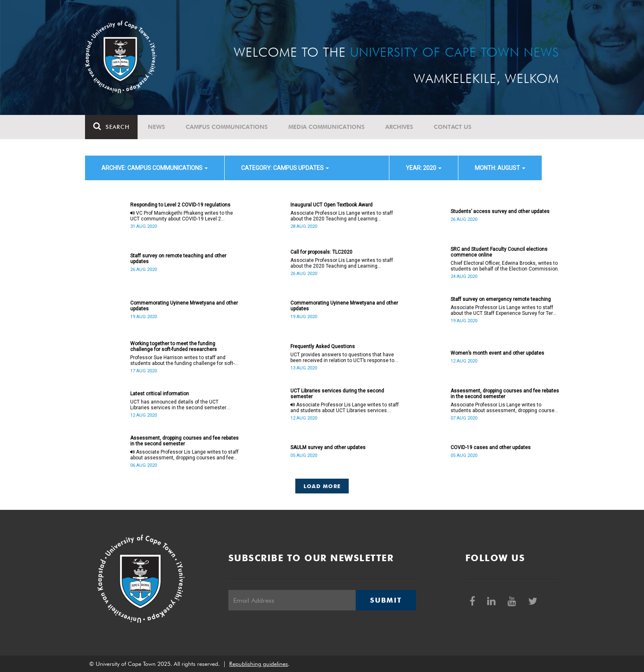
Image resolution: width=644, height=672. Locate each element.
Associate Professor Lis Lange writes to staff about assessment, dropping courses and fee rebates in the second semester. (184, 455)
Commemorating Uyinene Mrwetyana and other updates (184, 306)
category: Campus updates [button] (285, 168)
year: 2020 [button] (424, 168)
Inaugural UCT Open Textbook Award (331, 205)
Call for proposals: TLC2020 (321, 252)
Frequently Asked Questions (323, 346)
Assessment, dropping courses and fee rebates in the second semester (505, 394)
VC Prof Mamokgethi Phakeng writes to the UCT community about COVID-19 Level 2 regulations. (182, 216)
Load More (322, 486)
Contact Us (453, 127)
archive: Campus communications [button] (155, 168)
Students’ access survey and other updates (500, 211)
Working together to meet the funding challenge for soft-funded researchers (174, 346)
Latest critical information (160, 394)
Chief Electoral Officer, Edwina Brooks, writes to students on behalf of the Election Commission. (505, 266)
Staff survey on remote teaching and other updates (178, 259)
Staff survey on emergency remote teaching (501, 299)
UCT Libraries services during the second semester (337, 394)
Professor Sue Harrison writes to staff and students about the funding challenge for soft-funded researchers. (182, 360)
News (156, 127)
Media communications (327, 127)
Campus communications (227, 127)
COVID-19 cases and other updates (491, 447)
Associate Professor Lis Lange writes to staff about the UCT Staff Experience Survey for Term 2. (504, 310)
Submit (386, 600)
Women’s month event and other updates (497, 353)
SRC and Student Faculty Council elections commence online (499, 252)
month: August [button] (500, 168)
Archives (399, 127)
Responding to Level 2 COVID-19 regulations (180, 205)
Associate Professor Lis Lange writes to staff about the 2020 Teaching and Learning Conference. (342, 216)
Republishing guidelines (259, 664)
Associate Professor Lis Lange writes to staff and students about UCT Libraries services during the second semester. (345, 408)
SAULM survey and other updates (328, 447)
